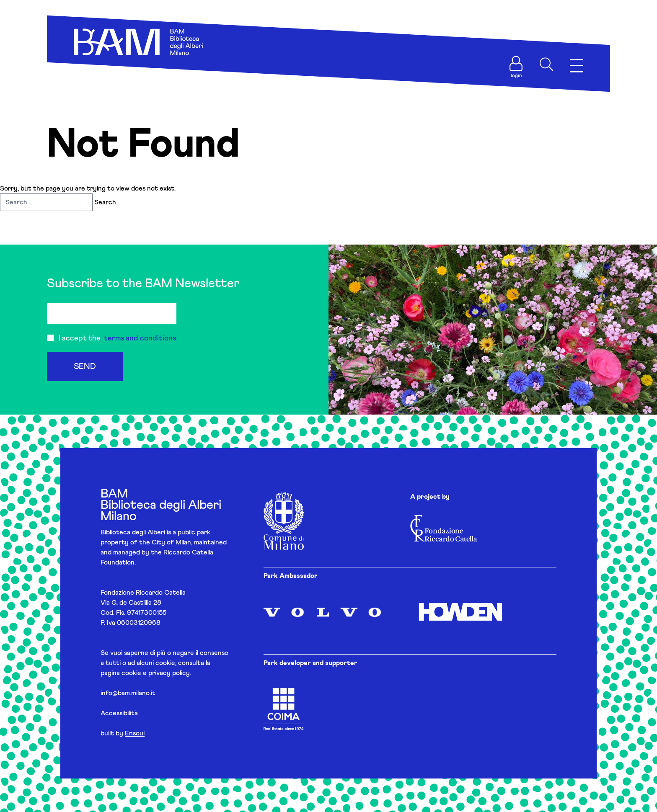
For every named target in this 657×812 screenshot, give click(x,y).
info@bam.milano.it (128, 693)
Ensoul (135, 733)
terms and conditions (140, 338)
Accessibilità (119, 713)
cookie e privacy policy (156, 673)
